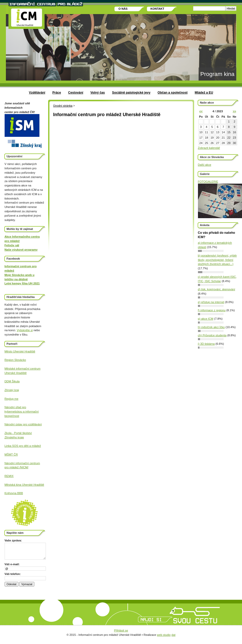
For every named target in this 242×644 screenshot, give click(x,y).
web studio (164, 635)
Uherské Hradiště (16, 373)
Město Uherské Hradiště (20, 351)
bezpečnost (12, 416)
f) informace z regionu (212, 310)
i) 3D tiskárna (206, 344)
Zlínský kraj (12, 390)
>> (234, 111)
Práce (57, 93)
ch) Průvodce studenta (212, 335)
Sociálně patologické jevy (131, 93)
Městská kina (13, 485)
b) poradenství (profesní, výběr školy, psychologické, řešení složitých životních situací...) (217, 260)
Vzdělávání (37, 93)
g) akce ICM (206, 319)
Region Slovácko (15, 360)
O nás (123, 9)
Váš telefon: (13, 574)
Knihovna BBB (14, 493)
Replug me (12, 399)
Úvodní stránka (63, 106)
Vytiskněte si (25, 330)
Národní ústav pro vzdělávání (23, 424)
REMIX (9, 476)
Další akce (205, 165)
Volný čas (98, 93)
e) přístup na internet (211, 302)
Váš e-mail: (12, 564)
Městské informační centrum (23, 369)
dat (173, 635)
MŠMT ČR (11, 454)
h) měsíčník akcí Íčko (211, 327)
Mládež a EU (204, 93)
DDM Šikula (12, 381)
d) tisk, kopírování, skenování (217, 289)
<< (201, 111)
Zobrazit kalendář (209, 148)
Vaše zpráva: (13, 540)
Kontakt (157, 9)
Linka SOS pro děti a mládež (23, 446)
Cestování (76, 93)
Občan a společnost (172, 93)
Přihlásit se (121, 630)
